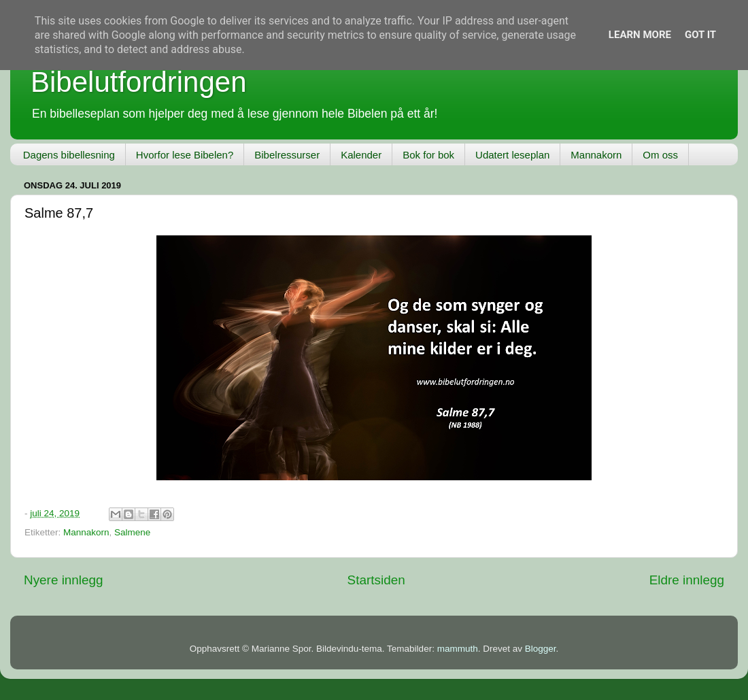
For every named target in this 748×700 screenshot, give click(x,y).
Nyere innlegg (64, 580)
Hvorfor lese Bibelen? (185, 155)
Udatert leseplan (512, 155)
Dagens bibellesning (69, 155)
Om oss (660, 155)
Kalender (361, 155)
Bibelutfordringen (139, 82)
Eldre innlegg (687, 580)
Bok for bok (428, 155)
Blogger (541, 649)
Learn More (640, 35)
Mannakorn (596, 155)
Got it (700, 35)
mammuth (458, 649)
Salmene (132, 532)
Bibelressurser (287, 155)
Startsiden (376, 580)
